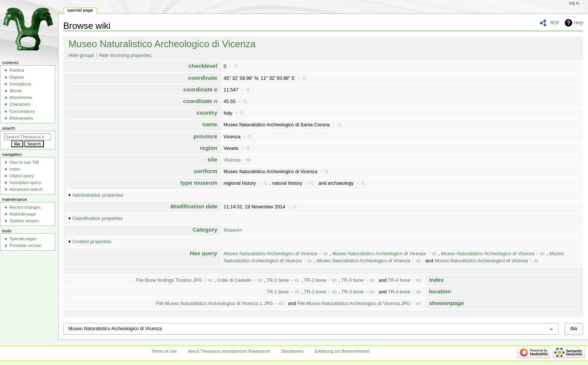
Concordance (22, 111)
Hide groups (81, 55)
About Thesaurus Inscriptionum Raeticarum (229, 351)
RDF (555, 23)
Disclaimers (292, 351)
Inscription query (25, 182)
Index (15, 169)
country (207, 113)
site (212, 159)
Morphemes (21, 97)
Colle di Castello (234, 280)
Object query (22, 176)
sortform (206, 171)
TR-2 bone (315, 280)
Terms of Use (164, 351)
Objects (17, 77)
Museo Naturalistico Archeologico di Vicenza (162, 44)
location (440, 291)
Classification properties (98, 218)
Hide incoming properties (125, 55)
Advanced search (26, 189)
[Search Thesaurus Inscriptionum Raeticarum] (28, 137)
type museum (199, 183)
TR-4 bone (399, 280)
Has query (204, 253)
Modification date (194, 206)
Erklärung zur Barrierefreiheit (342, 351)
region (209, 148)
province (205, 136)
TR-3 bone (352, 280)
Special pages (23, 239)
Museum (233, 230)
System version (24, 221)
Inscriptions (20, 84)
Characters (20, 104)
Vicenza (232, 160)
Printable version (25, 245)
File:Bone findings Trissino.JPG (169, 280)
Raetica (17, 70)
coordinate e (200, 89)
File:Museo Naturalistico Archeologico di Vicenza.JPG (354, 304)
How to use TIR (24, 162)
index (436, 280)
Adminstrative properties (98, 195)
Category (205, 230)
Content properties (92, 242)
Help (579, 23)
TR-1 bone (277, 280)
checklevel (203, 66)
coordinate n (200, 101)
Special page (80, 10)
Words (16, 91)
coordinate (203, 78)
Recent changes (25, 207)
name (210, 124)
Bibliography (21, 118)
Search (9, 128)
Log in (574, 3)
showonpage (446, 303)
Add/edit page (23, 214)
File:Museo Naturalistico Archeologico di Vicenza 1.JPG (214, 304)
